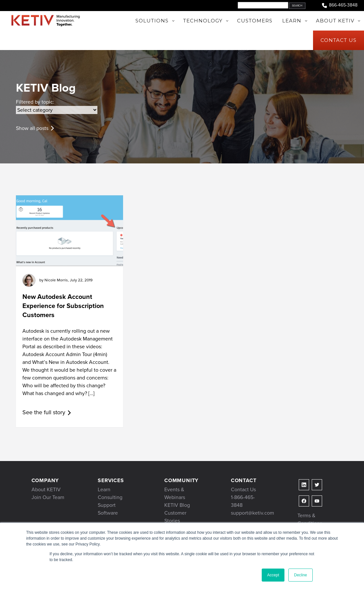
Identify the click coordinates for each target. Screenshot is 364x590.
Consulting (110, 497)
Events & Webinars (175, 493)
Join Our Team (48, 497)
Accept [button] (273, 575)
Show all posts (32, 128)
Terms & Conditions (310, 519)
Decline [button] (300, 575)
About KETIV (46, 489)
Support (107, 505)
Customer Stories (175, 517)
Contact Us (243, 489)
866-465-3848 (339, 5)
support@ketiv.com (252, 513)
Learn (104, 489)
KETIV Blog (177, 505)
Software (108, 513)
